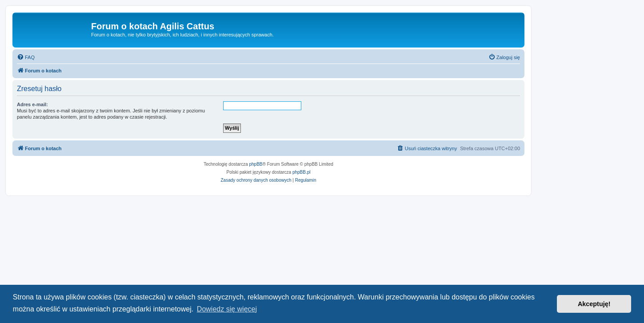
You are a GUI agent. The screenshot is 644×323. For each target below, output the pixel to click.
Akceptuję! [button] (594, 304)
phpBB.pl (302, 172)
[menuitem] (26, 57)
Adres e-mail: (32, 104)
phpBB (256, 164)
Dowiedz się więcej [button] (227, 309)
